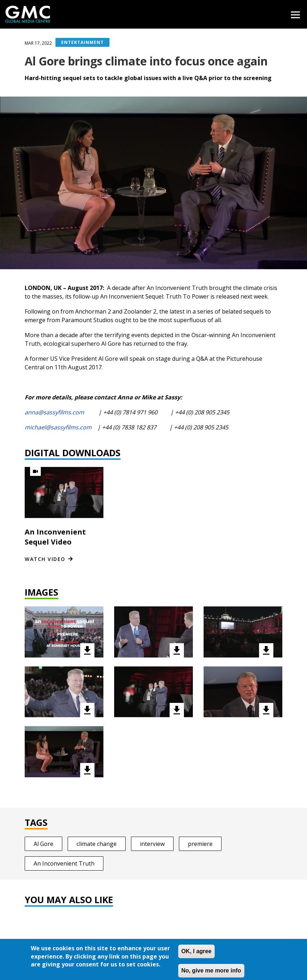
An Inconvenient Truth (64, 863)
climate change (97, 844)
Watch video (45, 559)
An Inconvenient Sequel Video (55, 537)
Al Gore (43, 844)
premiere (200, 844)
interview (152, 844)
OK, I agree (196, 956)
